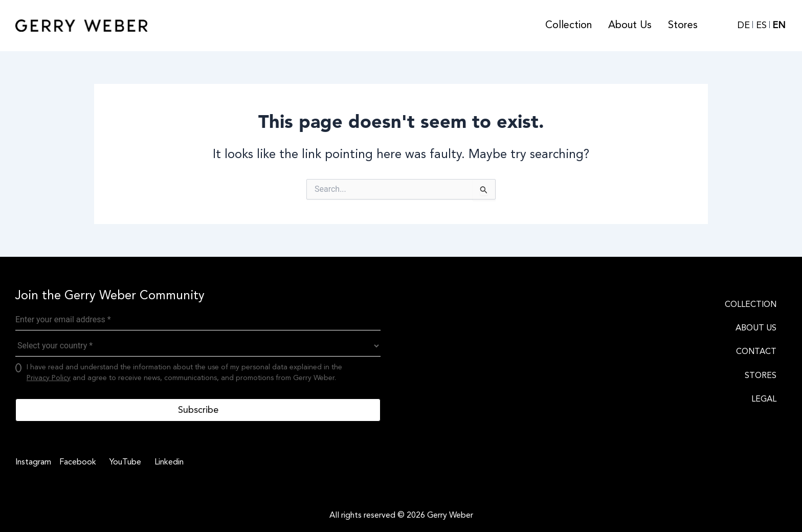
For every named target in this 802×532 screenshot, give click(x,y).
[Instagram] (33, 462)
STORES (761, 375)
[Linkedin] (168, 462)
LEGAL (764, 399)
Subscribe (198, 410)
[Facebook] (76, 462)
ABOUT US (756, 328)
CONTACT (756, 351)
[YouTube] (124, 462)
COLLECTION (751, 304)
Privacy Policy (49, 378)
